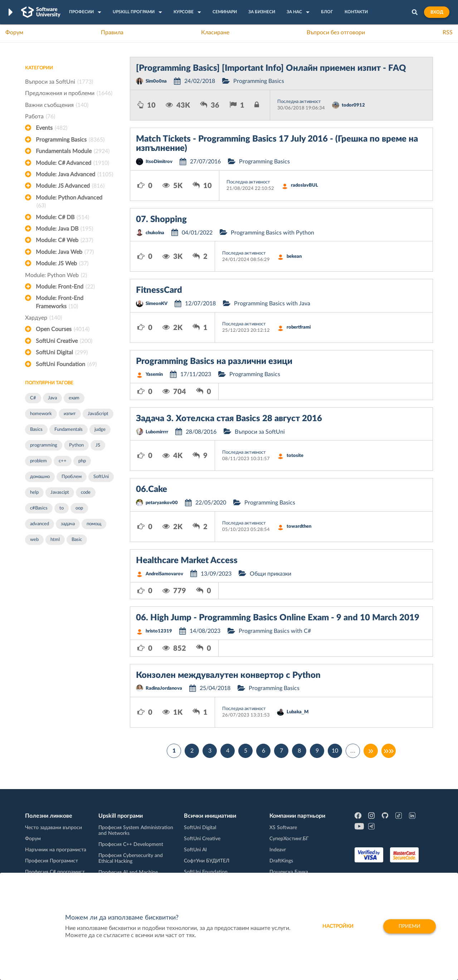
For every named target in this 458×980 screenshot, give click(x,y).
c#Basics (39, 508)
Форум (14, 33)
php (82, 461)
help (34, 493)
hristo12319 (159, 631)
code (86, 493)
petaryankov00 (162, 503)
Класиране (215, 33)
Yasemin (154, 375)
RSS (448, 33)
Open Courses (63, 329)
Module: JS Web (62, 264)
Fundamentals (69, 430)
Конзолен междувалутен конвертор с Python (228, 675)
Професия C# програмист (55, 872)
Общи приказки (271, 574)
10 (335, 751)
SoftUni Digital (62, 353)
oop (79, 508)
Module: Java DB (64, 229)
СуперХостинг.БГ (289, 839)
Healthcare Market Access (187, 561)
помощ (94, 524)
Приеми (410, 926)
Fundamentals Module (73, 151)
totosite (295, 456)
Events (52, 128)
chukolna (155, 233)
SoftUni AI (195, 850)
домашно (40, 477)
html (55, 540)
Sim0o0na (156, 81)
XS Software (283, 828)
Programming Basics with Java (272, 304)
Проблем (72, 477)
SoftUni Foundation (66, 364)
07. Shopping (161, 220)
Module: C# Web (64, 240)
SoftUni (101, 477)
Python (76, 445)
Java (52, 398)
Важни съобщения (57, 105)
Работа (40, 117)
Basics (36, 430)
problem (38, 461)
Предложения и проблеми (69, 93)
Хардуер (43, 318)
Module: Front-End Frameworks (60, 303)
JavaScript (98, 414)
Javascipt (60, 493)
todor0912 (353, 105)
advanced (40, 524)
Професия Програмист (52, 861)
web (34, 540)
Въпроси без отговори (336, 33)
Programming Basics (70, 140)
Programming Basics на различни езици (214, 361)
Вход (437, 12)
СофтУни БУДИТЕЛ (207, 861)
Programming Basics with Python (272, 233)
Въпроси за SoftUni (59, 82)
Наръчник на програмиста (56, 850)
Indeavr (278, 850)
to (62, 508)
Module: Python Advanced (69, 202)
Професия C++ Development (131, 844)
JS (98, 445)
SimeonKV (157, 304)
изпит (70, 414)
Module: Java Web (65, 252)
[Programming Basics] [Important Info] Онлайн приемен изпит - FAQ (271, 68)
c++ (63, 461)
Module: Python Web (56, 275)
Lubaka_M (298, 712)
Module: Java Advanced (74, 174)
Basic (77, 540)
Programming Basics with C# (275, 631)
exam (74, 398)
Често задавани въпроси (53, 828)
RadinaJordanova (164, 688)
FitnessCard (159, 290)
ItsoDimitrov (159, 162)
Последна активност (299, 102)
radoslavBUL (304, 185)
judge (100, 430)
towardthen (299, 526)
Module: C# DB (62, 217)
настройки (338, 926)
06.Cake (152, 489)
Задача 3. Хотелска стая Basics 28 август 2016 (229, 419)
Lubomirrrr (157, 432)
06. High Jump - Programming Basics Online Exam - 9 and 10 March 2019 (278, 618)
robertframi (299, 327)
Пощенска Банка (289, 872)
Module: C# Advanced (72, 163)
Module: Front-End (65, 287)
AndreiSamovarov (164, 574)
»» (389, 751)
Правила (112, 33)
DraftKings (281, 861)
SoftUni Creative (64, 341)
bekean (294, 257)
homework (41, 414)
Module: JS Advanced (70, 186)
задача (68, 524)
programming (44, 445)
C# (33, 398)
